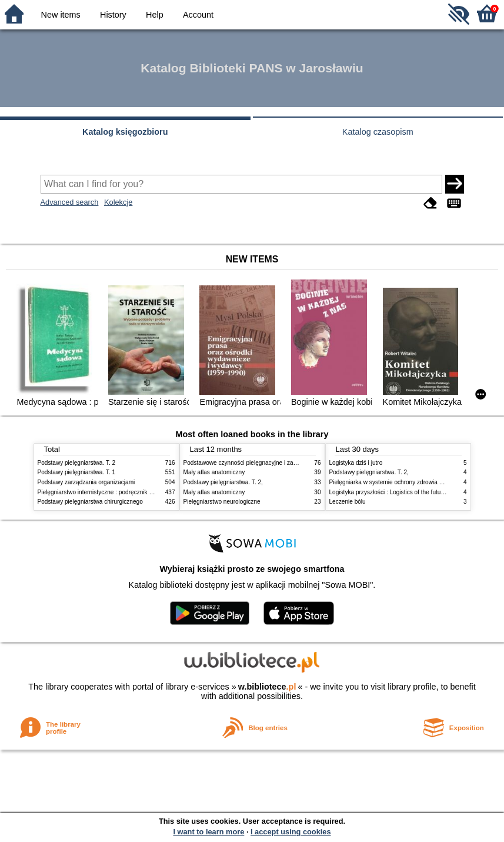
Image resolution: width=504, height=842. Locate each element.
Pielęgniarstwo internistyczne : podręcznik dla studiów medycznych (126, 492)
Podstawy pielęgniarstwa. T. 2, (223, 482)
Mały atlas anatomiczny (214, 472)
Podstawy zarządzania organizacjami (86, 482)
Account (198, 15)
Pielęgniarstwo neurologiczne (222, 502)
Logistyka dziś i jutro (356, 463)
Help (155, 15)
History (113, 15)
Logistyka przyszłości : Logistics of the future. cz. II (396, 492)
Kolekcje (118, 202)
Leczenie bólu (348, 502)
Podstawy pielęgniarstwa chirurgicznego (90, 502)
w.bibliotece (267, 687)
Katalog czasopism (378, 132)
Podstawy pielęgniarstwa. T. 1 (77, 472)
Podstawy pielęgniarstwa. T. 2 (77, 463)
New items (61, 15)
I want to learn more (208, 832)
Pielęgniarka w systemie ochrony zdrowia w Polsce (396, 482)
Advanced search (70, 202)
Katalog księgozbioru (125, 132)
